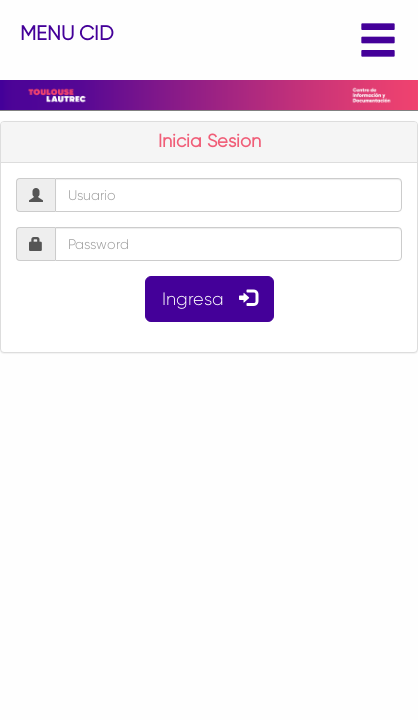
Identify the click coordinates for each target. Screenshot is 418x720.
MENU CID (209, 41)
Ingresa (209, 298)
